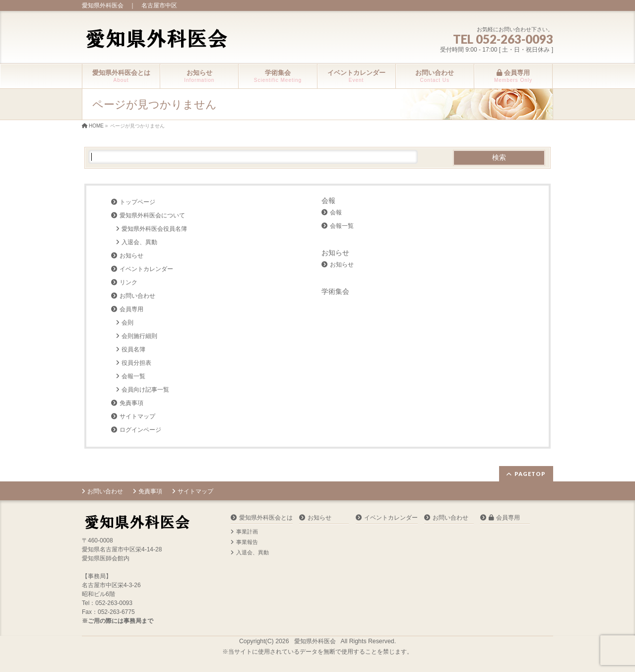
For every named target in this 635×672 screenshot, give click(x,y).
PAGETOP (530, 474)
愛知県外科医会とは (266, 518)
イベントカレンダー (146, 269)
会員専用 (131, 309)
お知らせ (131, 256)
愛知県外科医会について (152, 215)
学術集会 (335, 291)
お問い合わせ (137, 296)
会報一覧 (133, 376)
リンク (128, 282)
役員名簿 (133, 349)
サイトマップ (137, 416)
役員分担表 (136, 363)
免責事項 (131, 403)
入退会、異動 (139, 242)
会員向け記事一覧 (145, 390)
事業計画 (247, 532)
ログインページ (140, 430)
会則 (127, 323)
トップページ (137, 202)
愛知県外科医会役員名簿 (154, 229)
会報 (328, 201)
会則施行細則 (139, 336)
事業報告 (247, 542)
